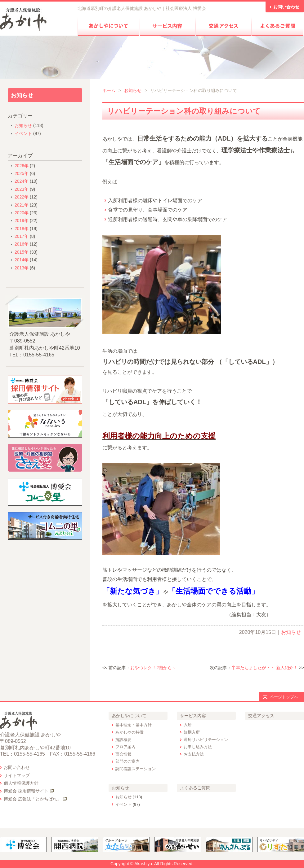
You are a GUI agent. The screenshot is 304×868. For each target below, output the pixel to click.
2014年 (22, 260)
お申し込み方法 (198, 747)
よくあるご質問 (195, 788)
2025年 (22, 173)
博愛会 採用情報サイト (26, 791)
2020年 (22, 213)
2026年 (22, 166)
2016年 (22, 244)
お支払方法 (194, 754)
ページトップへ (284, 697)
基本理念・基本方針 (134, 725)
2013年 (22, 268)
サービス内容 (193, 716)
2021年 (22, 205)
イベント (23, 133)
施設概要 (123, 740)
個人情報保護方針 (21, 783)
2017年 (22, 236)
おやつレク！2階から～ (153, 668)
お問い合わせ (17, 767)
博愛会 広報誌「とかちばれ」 (33, 799)
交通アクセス (261, 716)
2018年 (22, 229)
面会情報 (123, 754)
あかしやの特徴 (130, 732)
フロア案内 (125, 747)
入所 (188, 725)
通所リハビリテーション (206, 740)
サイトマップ (17, 775)
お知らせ (133, 90)
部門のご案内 (127, 761)
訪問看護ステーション (136, 769)
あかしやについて (129, 716)
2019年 (22, 220)
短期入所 (192, 732)
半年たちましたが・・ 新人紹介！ (265, 668)
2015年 (22, 252)
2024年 (22, 181)
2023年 (22, 189)
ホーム (109, 90)
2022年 (22, 197)
